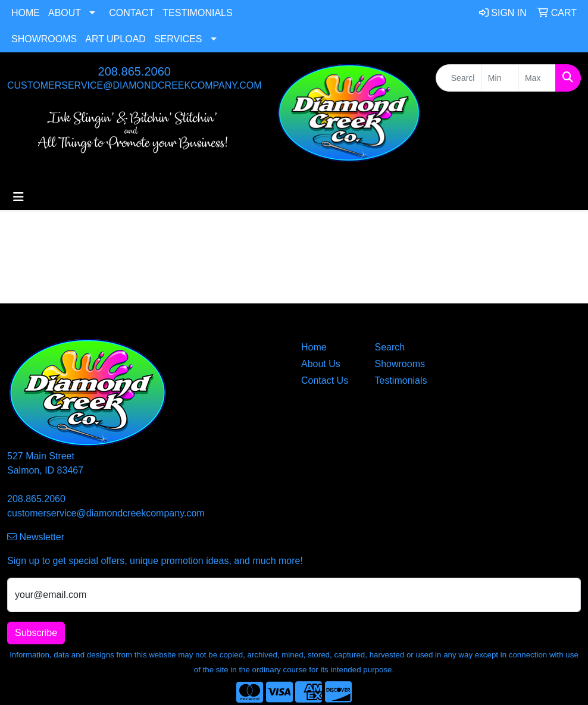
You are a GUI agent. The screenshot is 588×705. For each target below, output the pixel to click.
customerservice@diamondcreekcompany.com (135, 85)
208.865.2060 (135, 71)
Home (26, 13)
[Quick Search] (459, 78)
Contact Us (325, 380)
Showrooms (44, 39)
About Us (321, 364)
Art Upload (115, 39)
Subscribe (36, 633)
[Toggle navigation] (18, 197)
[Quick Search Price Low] (500, 78)
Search (390, 347)
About (65, 13)
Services (178, 39)
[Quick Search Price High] (537, 78)
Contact (132, 13)
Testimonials (197, 13)
